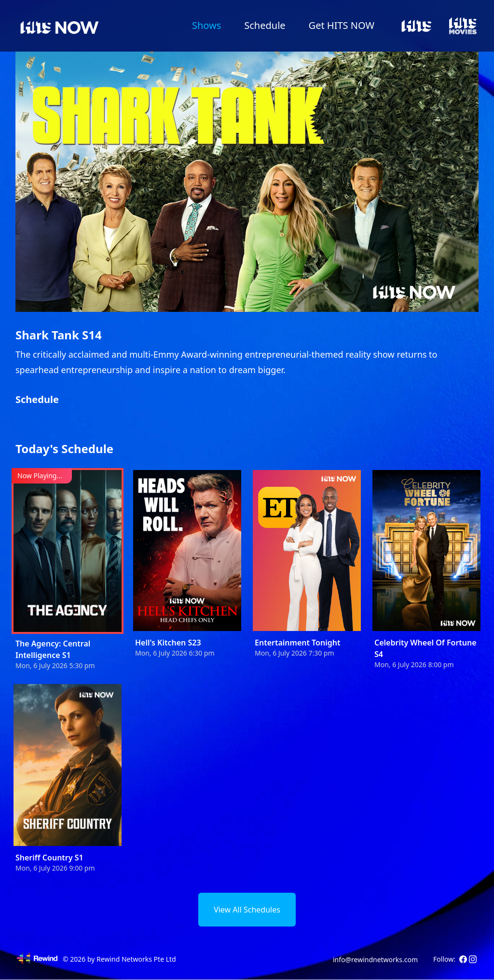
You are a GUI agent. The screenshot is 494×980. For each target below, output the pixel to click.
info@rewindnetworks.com (375, 960)
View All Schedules (247, 910)
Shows (206, 25)
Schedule (265, 25)
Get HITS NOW (342, 25)
